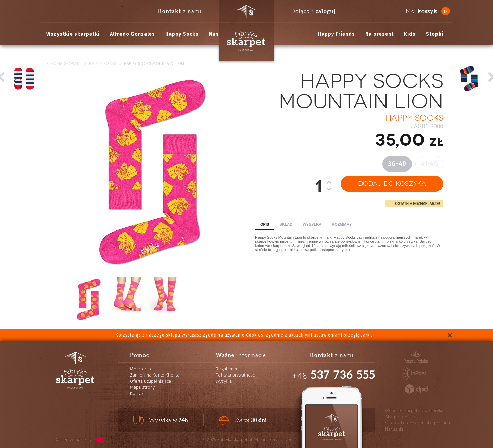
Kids (410, 34)
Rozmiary (342, 224)
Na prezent (380, 34)
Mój (422, 11)
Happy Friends (337, 34)
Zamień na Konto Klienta (155, 375)
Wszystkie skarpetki (73, 34)
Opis (265, 224)
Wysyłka (312, 224)
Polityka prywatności (236, 375)
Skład (286, 224)
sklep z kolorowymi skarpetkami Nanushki (418, 426)
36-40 (397, 164)
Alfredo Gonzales (132, 34)
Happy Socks (182, 34)
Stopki (435, 34)
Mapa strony (142, 387)
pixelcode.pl (100, 440)
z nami (180, 11)
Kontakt (137, 393)
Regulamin (226, 369)
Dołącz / (313, 11)
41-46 (429, 164)
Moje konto (141, 369)
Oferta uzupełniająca (151, 381)
